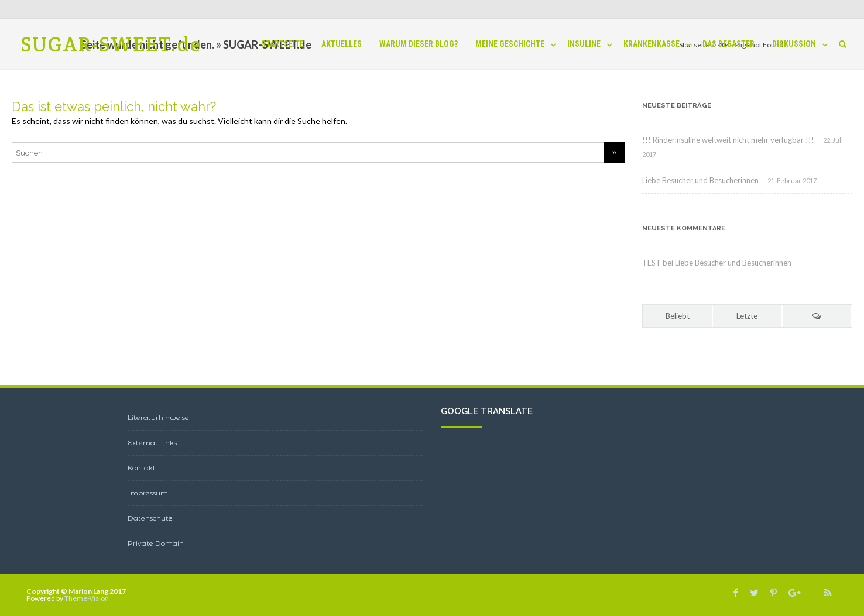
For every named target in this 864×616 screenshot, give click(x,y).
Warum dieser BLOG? (419, 44)
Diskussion (794, 44)
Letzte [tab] (747, 316)
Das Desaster (728, 44)
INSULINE (584, 44)
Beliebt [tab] (678, 316)
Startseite (282, 44)
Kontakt (142, 468)
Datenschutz (150, 518)
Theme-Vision (87, 598)
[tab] (817, 316)
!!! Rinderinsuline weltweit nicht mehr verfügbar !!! (728, 140)
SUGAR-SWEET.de (111, 44)
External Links (152, 443)
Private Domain (156, 543)
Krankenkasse (652, 44)
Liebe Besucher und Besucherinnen (700, 180)
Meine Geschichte (510, 44)
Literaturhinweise (158, 417)
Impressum (148, 493)
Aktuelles (342, 44)
